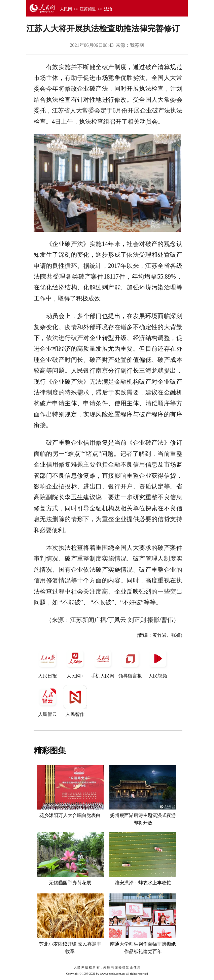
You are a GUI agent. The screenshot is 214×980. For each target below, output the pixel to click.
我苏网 (137, 45)
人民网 (66, 9)
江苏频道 (88, 9)
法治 (108, 9)
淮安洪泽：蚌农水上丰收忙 (143, 883)
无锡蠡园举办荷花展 (70, 883)
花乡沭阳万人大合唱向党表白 (70, 815)
